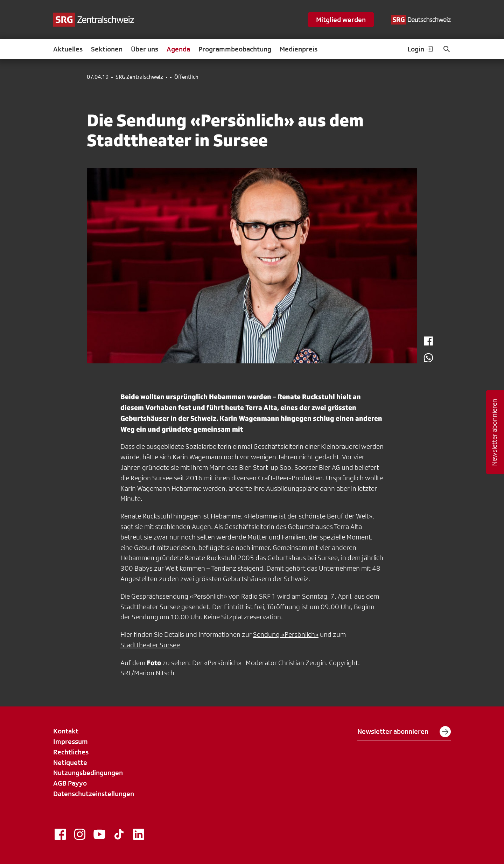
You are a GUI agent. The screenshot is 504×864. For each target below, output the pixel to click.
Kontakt (66, 731)
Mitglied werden (341, 20)
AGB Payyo (70, 783)
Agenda (178, 49)
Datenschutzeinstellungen (94, 794)
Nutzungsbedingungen (88, 773)
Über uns (145, 49)
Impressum (71, 741)
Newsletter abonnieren (404, 732)
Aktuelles (68, 49)
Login (421, 49)
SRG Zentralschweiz (139, 77)
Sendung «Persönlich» (286, 634)
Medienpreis (299, 49)
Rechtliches (71, 752)
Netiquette (70, 762)
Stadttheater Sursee (150, 645)
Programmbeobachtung (235, 49)
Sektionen (107, 49)
